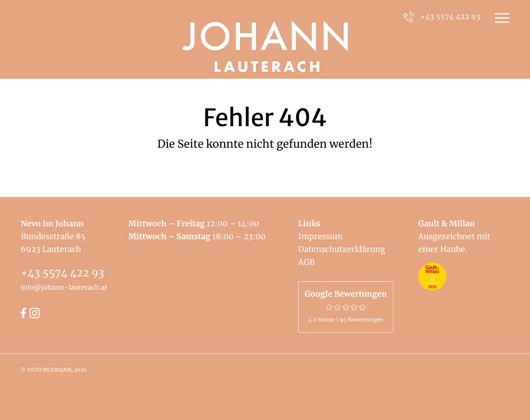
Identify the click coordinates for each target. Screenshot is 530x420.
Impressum (320, 237)
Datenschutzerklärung (342, 250)
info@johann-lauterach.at (64, 288)
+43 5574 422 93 (62, 273)
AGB (306, 262)
